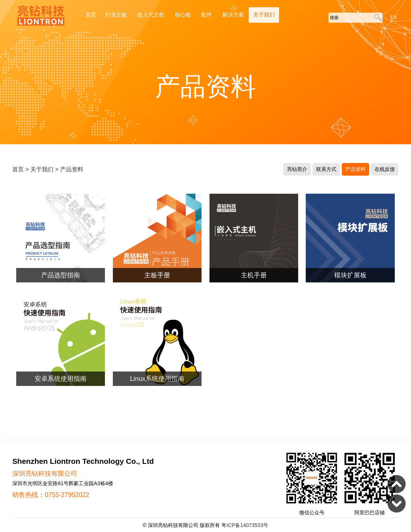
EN (394, 17)
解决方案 (233, 15)
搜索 (377, 18)
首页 (91, 15)
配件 (207, 15)
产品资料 (72, 169)
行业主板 (117, 15)
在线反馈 (385, 169)
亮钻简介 (297, 169)
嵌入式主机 (152, 15)
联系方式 (326, 169)
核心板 (184, 15)
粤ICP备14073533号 (245, 525)
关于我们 (264, 15)
